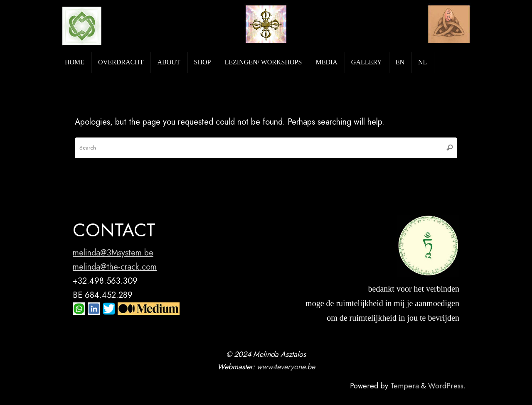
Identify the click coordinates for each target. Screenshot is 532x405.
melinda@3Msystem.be (113, 253)
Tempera (405, 386)
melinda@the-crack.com (115, 267)
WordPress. (447, 386)
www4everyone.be (286, 367)
